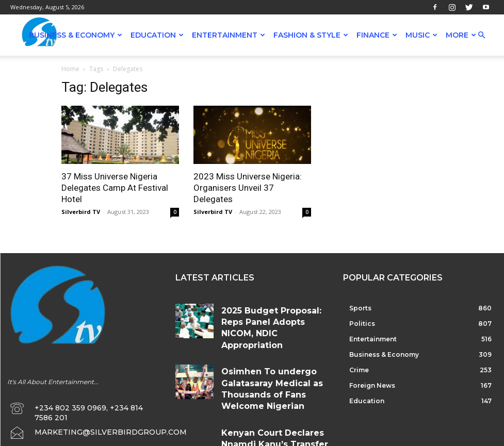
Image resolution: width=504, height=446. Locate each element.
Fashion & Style (311, 35)
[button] (481, 35)
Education (157, 35)
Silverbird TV (81, 212)
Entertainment (229, 35)
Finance (377, 35)
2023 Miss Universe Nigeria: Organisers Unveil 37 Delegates (248, 188)
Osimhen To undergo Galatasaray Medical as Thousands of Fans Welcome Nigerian (269, 361)
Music (421, 35)
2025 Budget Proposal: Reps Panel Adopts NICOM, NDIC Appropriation (271, 312)
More (461, 35)
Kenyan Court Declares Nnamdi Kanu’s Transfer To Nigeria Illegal (269, 401)
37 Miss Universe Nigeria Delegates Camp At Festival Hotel (115, 188)
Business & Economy (76, 35)
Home (70, 69)
